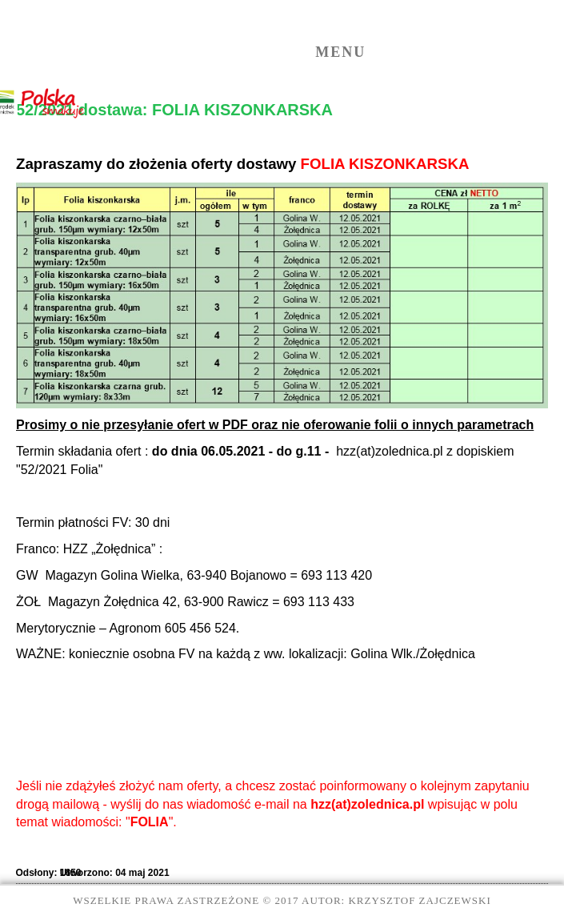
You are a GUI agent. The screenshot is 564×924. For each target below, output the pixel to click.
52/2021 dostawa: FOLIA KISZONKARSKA (174, 110)
